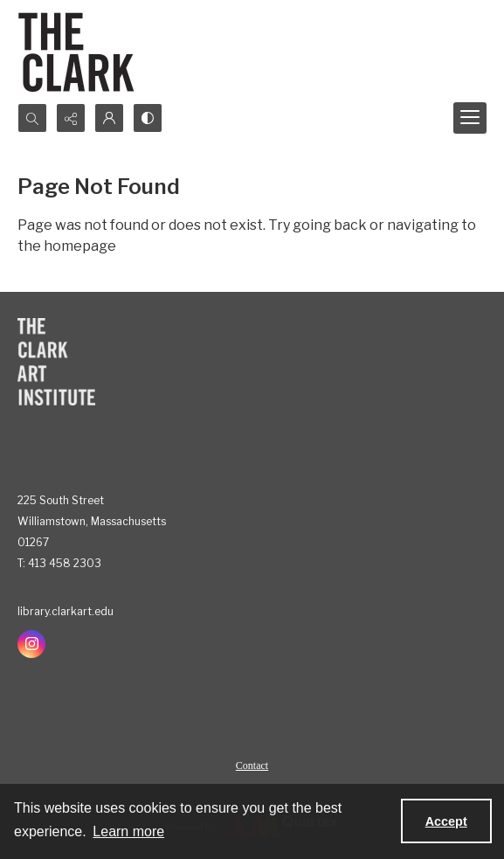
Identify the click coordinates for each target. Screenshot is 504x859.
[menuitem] (252, 765)
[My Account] (109, 118)
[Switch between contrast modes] (148, 118)
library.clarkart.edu (66, 611)
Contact (252, 765)
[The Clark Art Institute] (56, 362)
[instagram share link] (31, 644)
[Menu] (470, 118)
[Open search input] (32, 118)
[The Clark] (79, 52)
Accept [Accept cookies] (446, 821)
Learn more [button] (128, 831)
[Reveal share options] (71, 118)
